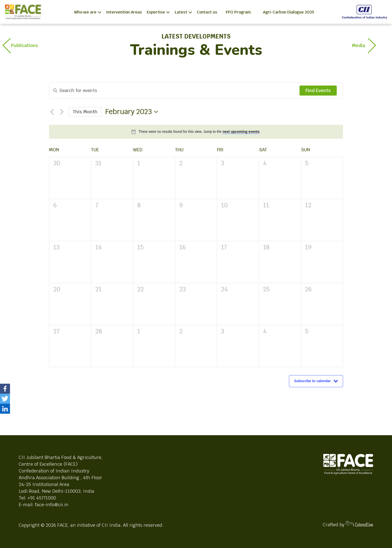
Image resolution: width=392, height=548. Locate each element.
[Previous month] (52, 112)
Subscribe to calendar (312, 381)
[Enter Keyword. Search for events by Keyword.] (174, 91)
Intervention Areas (124, 12)
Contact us (207, 12)
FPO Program (238, 12)
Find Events (318, 90)
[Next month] (62, 112)
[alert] (199, 132)
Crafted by (348, 524)
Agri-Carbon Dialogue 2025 (289, 12)
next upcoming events (241, 132)
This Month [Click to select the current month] (85, 112)
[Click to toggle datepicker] (132, 112)
